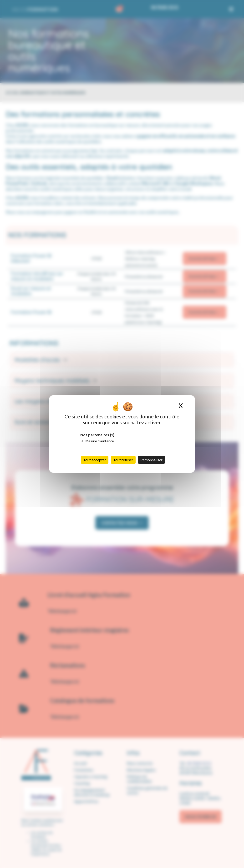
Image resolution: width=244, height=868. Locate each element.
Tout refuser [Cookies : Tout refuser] (123, 460)
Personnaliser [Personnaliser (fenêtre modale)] (151, 460)
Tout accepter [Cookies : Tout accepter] (95, 460)
